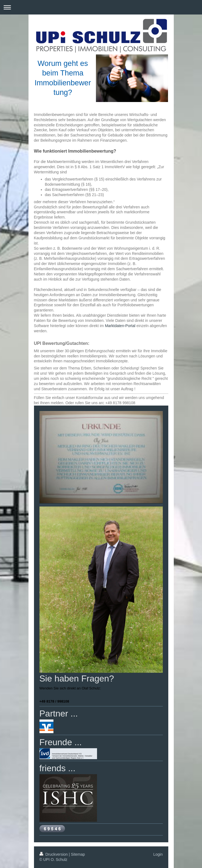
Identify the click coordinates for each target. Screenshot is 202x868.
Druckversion (54, 854)
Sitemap (78, 854)
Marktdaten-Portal (120, 326)
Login (158, 854)
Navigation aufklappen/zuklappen (101, 7)
